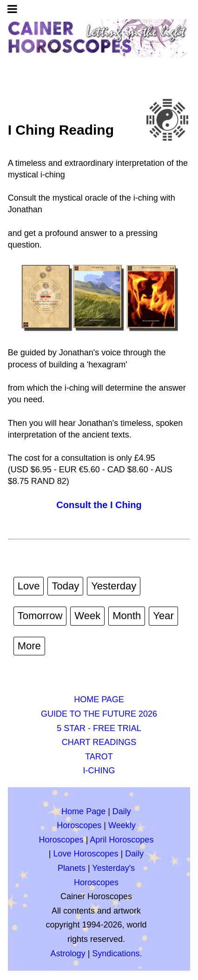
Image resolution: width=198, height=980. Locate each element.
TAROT (99, 757)
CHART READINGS (99, 742)
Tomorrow (40, 616)
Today (65, 586)
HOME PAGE (99, 699)
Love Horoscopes (86, 854)
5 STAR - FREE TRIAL (99, 728)
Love (29, 586)
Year (163, 616)
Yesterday (114, 586)
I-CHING (99, 771)
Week (87, 616)
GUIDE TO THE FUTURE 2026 (99, 714)
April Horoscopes (122, 840)
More (29, 646)
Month (127, 616)
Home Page (83, 811)
